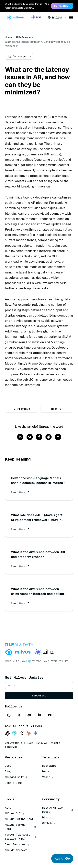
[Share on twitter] (30, 437)
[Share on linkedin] (20, 437)
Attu (10, 808)
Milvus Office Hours (58, 810)
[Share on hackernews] (58, 437)
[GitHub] (9, 715)
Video (48, 777)
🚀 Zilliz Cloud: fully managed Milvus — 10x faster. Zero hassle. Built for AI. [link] (27, 6)
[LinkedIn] (39, 715)
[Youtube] (50, 715)
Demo (45, 771)
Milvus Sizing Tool (19, 819)
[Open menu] (71, 18)
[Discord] (29, 715)
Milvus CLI (15, 813)
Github (49, 823)
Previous (21, 409)
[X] (19, 715)
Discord (50, 817)
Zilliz (63, 661)
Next (57, 409)
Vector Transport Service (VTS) (20, 837)
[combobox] (57, 18)
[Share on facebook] (39, 437)
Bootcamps (49, 766)
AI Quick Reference (19, 789)
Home (8, 37)
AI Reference (23, 37)
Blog (8, 771)
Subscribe (39, 696)
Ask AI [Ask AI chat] (62, 859)
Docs (8, 766)
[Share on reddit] (49, 437)
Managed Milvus (18, 777)
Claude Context (18, 850)
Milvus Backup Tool (20, 827)
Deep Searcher (17, 844)
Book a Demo (14, 783)
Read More (20, 492)
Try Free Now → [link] (62, 6)
